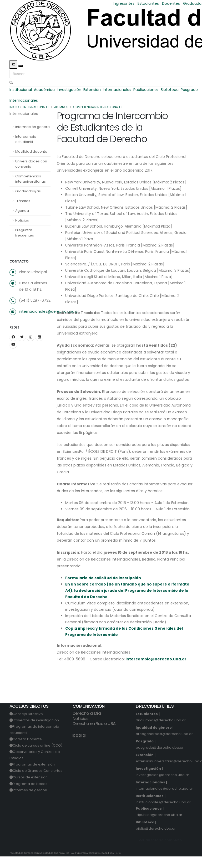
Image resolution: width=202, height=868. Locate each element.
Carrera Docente (27, 751)
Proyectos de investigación (36, 732)
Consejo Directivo (28, 725)
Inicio (14, 107)
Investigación (70, 90)
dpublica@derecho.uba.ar (159, 826)
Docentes (171, 3)
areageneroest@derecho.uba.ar (164, 745)
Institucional (21, 90)
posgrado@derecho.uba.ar (160, 759)
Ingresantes (124, 3)
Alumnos (62, 107)
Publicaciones (147, 90)
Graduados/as (28, 191)
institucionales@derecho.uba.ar (163, 814)
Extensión (93, 90)
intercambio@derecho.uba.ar (156, 671)
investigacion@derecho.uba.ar (162, 786)
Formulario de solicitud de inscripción (103, 589)
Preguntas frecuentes (25, 233)
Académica (45, 90)
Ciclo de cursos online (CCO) (38, 757)
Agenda (22, 211)
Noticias (22, 220)
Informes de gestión (30, 802)
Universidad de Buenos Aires (53, 865)
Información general (33, 127)
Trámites (23, 201)
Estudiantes (148, 3)
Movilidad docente (31, 151)
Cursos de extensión (30, 789)
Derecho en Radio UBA (94, 735)
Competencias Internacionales (99, 107)
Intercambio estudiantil (26, 139)
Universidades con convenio (31, 164)
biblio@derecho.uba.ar (156, 840)
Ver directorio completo (160, 852)
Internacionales (118, 90)
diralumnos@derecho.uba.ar (161, 732)
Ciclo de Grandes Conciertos (38, 782)
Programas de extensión (34, 776)
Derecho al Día (87, 725)
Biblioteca (170, 90)
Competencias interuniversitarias (31, 179)
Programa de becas (30, 795)
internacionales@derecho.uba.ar (49, 311)
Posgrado (190, 90)
